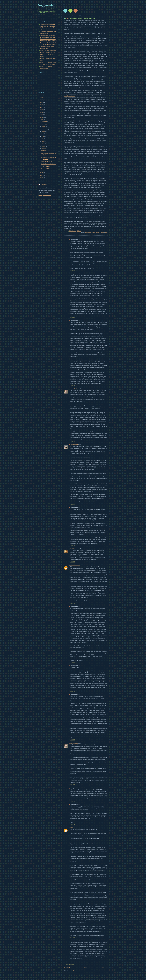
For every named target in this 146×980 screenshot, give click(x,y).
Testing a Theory (45, 166)
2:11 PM (73, 785)
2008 (42, 120)
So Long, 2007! (45, 169)
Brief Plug (44, 151)
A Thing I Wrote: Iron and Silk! (47, 53)
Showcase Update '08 (47, 161)
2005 (42, 178)
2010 (42, 115)
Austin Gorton (74, 389)
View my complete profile (45, 195)
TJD (72, 828)
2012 (42, 110)
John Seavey (44, 184)
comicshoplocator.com (69, 96)
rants (106, 232)
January (44, 149)
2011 (42, 112)
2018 (42, 95)
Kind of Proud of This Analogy (49, 164)
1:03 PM (73, 740)
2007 (42, 173)
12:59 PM (73, 825)
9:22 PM (73, 603)
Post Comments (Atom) (77, 971)
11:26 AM (73, 546)
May (43, 139)
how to (97, 232)
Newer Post (67, 968)
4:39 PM (73, 691)
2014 (42, 105)
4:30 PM (73, 562)
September (44, 129)
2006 (42, 175)
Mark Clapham (74, 549)
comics (87, 232)
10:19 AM (73, 504)
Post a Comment (70, 965)
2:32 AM (73, 663)
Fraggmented (46, 5)
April (43, 141)
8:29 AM (73, 271)
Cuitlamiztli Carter (75, 565)
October (44, 127)
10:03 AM (73, 386)
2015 (42, 102)
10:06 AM (73, 441)
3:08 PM (73, 801)
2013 (42, 107)
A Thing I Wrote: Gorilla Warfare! (48, 50)
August (43, 131)
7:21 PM (73, 961)
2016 (42, 100)
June (43, 136)
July (43, 134)
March (43, 144)
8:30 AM (73, 317)
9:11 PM (73, 938)
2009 (42, 117)
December (44, 122)
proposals (102, 232)
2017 (42, 98)
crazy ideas (92, 232)
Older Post (105, 968)
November (44, 124)
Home (86, 968)
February (44, 146)
